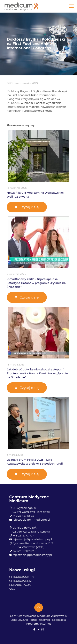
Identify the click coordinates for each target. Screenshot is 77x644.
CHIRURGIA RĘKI (20, 581)
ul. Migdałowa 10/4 (25, 528)
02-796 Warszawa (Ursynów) (31, 532)
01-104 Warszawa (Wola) (28, 547)
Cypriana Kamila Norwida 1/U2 (33, 543)
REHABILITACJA (20, 585)
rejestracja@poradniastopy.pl (32, 539)
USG (12, 589)
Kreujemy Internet (39, 624)
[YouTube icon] (38, 629)
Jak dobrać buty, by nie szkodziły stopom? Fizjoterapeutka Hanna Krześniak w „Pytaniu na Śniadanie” (37, 373)
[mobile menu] (71, 6)
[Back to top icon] (39, 608)
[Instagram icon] (43, 629)
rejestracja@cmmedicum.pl (31, 520)
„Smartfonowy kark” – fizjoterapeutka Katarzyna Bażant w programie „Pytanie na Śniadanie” (36, 283)
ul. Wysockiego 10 (24, 508)
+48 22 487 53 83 (23, 516)
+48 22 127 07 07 (23, 535)
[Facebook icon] (34, 629)
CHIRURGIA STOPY (22, 577)
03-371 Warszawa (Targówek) (32, 512)
